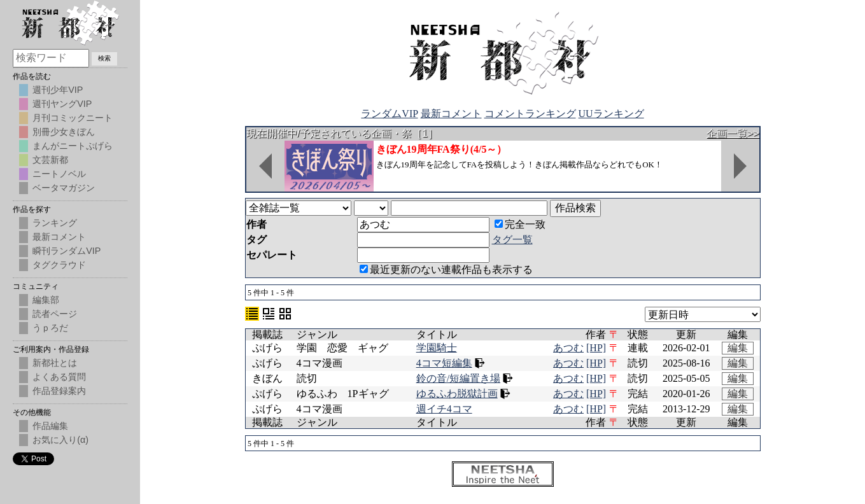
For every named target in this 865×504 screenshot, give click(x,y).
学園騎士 (437, 348)
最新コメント (451, 114)
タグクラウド (59, 265)
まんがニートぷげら (73, 146)
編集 (738, 348)
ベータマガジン (64, 188)
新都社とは (55, 363)
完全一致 (520, 224)
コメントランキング (530, 114)
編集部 (46, 300)
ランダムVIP (389, 114)
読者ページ (55, 314)
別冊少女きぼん (64, 132)
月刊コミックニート (73, 118)
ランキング (55, 223)
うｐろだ (50, 328)
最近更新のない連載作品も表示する (446, 269)
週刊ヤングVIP (62, 104)
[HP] (596, 348)
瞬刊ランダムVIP (67, 251)
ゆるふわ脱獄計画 (457, 394)
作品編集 (50, 426)
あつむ (568, 348)
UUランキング (611, 114)
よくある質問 (59, 377)
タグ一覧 (512, 240)
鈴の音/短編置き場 (458, 378)
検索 (104, 58)
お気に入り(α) (60, 440)
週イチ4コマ (444, 409)
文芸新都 (50, 160)
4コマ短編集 (444, 363)
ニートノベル (59, 174)
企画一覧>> (733, 133)
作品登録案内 (59, 391)
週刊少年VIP (58, 90)
